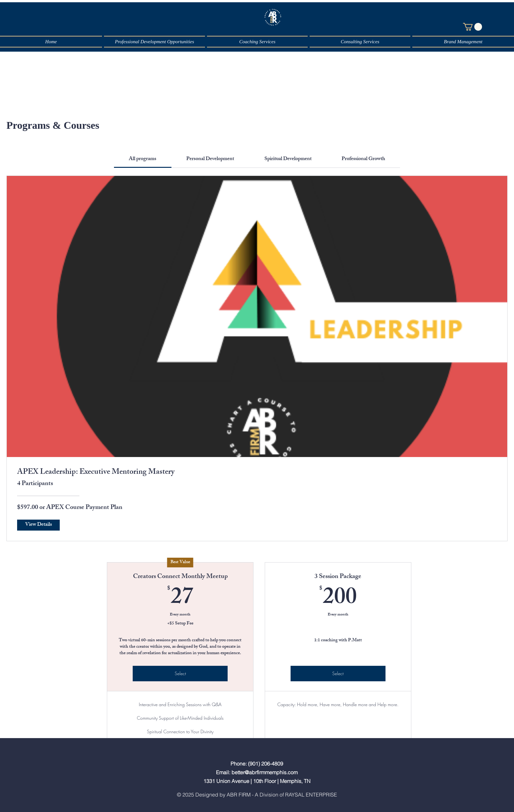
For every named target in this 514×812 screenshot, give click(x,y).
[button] (473, 27)
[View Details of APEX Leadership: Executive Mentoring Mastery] (38, 525)
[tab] (143, 159)
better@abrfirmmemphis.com (265, 772)
